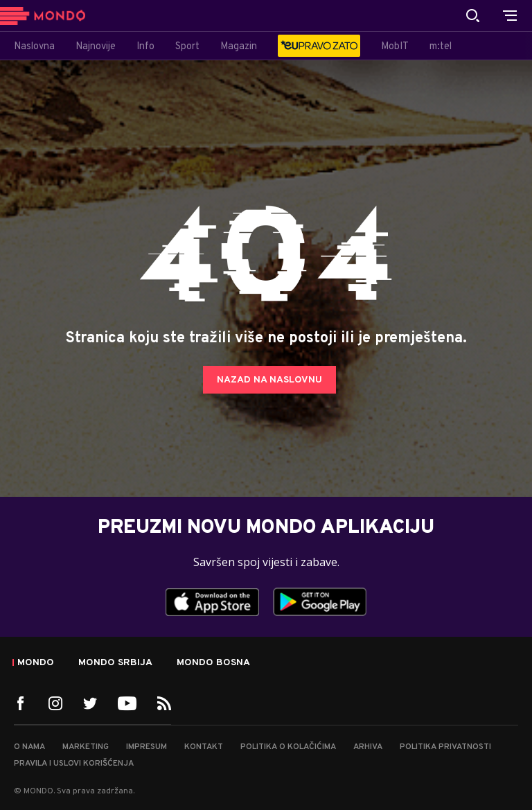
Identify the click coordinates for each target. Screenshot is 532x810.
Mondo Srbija (115, 663)
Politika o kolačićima (288, 747)
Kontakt (204, 747)
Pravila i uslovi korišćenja (74, 764)
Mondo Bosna (213, 663)
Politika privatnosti (445, 747)
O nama (29, 747)
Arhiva (368, 747)
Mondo (36, 663)
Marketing (86, 747)
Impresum (147, 747)
